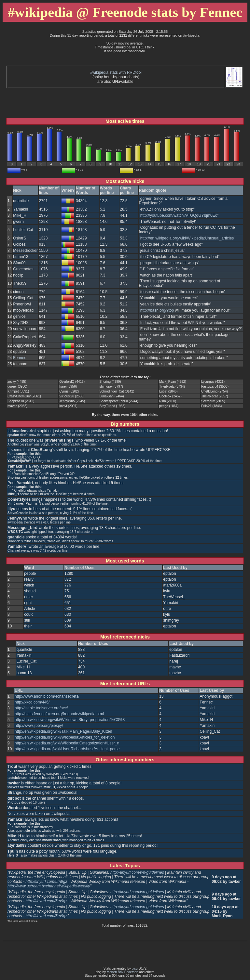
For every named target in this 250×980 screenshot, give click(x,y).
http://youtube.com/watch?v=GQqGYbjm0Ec (179, 215)
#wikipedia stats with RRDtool (116, 72)
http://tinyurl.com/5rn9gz (46, 882)
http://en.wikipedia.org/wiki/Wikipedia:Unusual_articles (187, 238)
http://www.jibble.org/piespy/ (39, 726)
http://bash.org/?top (157, 310)
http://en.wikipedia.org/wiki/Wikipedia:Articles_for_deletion (65, 737)
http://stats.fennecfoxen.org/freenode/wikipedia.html (59, 714)
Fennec (20, 358)
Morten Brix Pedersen (123, 972)
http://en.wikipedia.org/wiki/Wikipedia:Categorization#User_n (67, 743)
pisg (135, 968)
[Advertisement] (125, 63)
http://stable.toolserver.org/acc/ (41, 708)
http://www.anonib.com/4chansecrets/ (47, 696)
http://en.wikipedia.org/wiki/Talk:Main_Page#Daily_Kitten (63, 731)
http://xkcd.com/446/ (32, 702)
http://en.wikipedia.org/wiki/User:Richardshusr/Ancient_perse (67, 749)
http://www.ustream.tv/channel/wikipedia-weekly (49, 886)
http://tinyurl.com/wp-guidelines (137, 872)
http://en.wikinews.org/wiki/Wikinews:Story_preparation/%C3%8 (70, 720)
